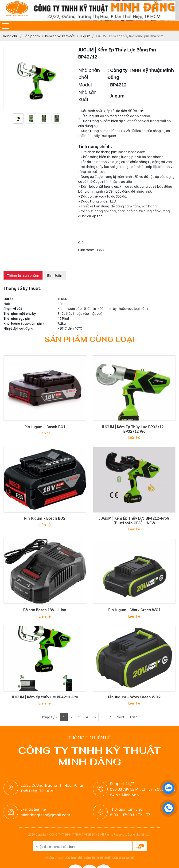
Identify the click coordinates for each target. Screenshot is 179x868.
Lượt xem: (86, 250)
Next (121, 717)
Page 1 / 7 (50, 717)
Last (134, 717)
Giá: (81, 242)
